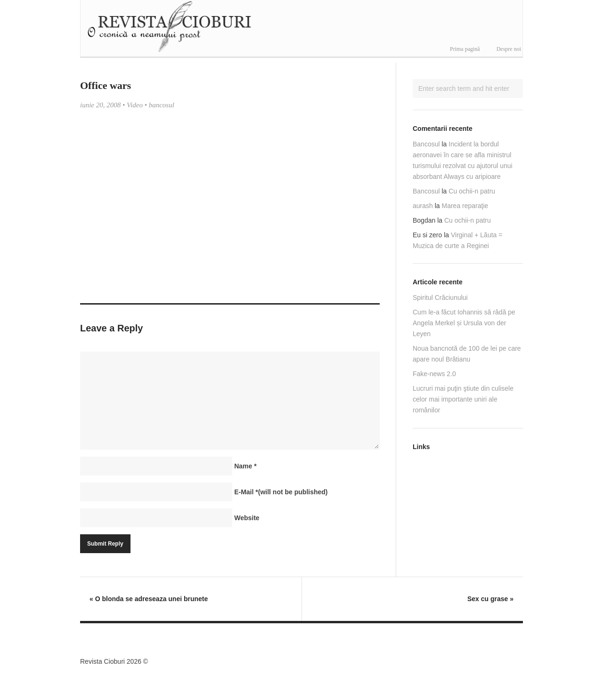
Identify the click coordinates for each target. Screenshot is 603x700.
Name (245, 466)
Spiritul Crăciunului (440, 298)
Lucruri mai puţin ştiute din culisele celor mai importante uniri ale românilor (463, 399)
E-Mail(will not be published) (281, 492)
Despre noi (509, 49)
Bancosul (426, 144)
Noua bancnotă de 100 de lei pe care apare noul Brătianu (467, 354)
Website (247, 518)
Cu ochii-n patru (472, 191)
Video (135, 105)
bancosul (162, 105)
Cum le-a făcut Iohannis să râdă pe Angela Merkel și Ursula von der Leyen (464, 323)
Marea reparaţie (465, 206)
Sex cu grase (490, 599)
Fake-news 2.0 (434, 374)
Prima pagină (465, 49)
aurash (423, 206)
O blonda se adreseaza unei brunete (149, 599)
